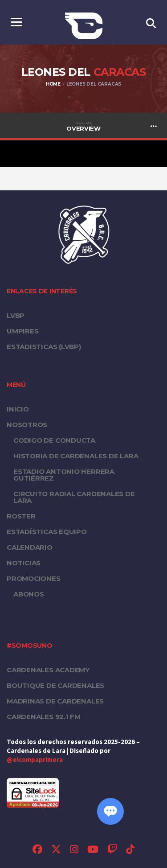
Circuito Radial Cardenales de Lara (74, 497)
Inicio (18, 409)
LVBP (16, 315)
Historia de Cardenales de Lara (76, 456)
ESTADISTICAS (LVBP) (44, 347)
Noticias (24, 563)
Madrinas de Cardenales (55, 701)
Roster (21, 516)
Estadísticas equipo (47, 532)
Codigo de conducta (54, 440)
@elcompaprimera (35, 760)
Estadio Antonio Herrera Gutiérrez (64, 475)
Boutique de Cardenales (55, 685)
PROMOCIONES (34, 578)
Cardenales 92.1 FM (44, 717)
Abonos (29, 594)
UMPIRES (22, 331)
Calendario (30, 547)
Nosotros (27, 425)
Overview (83, 126)
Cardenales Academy (48, 670)
